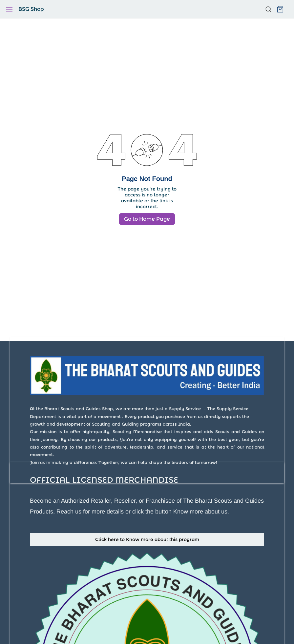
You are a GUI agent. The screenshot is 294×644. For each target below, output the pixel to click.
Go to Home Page (147, 219)
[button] (147, 539)
